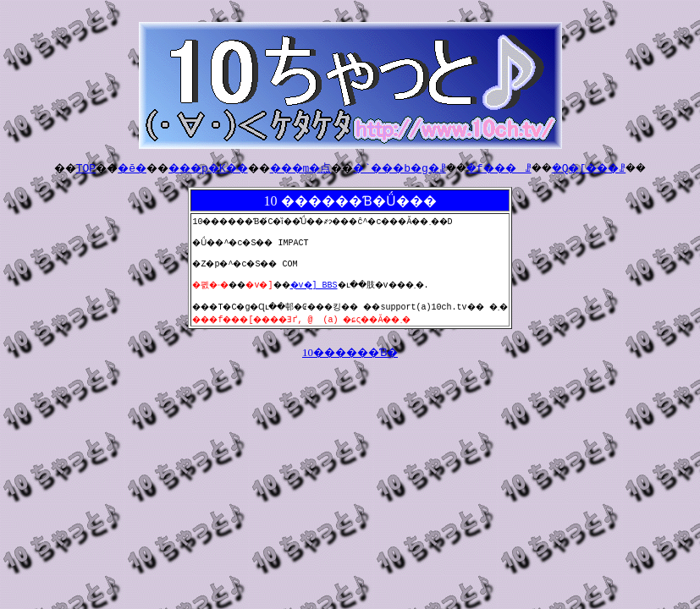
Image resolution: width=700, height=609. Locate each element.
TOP (43, 167)
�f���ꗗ (524, 167)
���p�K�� (185, 167)
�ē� (96, 167)
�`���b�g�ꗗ (408, 167)
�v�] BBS (317, 292)
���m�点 (292, 167)
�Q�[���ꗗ (631, 167)
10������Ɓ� (350, 362)
